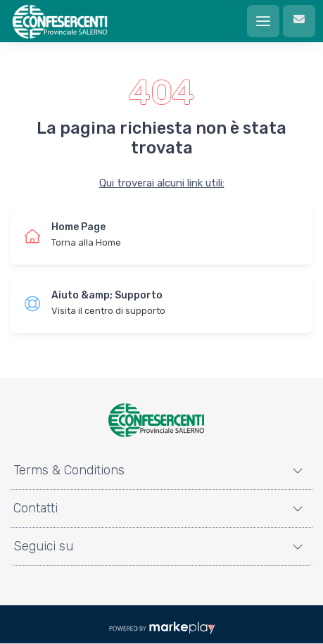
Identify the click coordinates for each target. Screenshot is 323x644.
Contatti (36, 508)
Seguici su (43, 546)
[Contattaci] (299, 21)
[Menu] (263, 21)
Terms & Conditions (69, 470)
